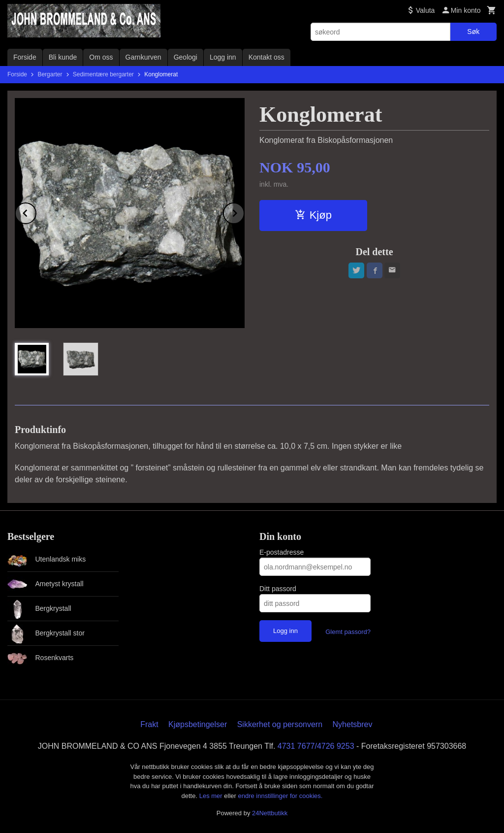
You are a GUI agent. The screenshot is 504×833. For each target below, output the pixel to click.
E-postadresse (282, 552)
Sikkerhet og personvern (280, 724)
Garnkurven (143, 57)
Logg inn (223, 57)
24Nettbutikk (270, 813)
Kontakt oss (267, 57)
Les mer (212, 796)
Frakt (149, 724)
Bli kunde (63, 57)
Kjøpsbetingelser (198, 724)
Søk (473, 32)
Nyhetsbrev (353, 724)
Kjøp (313, 215)
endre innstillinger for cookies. (280, 796)
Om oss (101, 57)
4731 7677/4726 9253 (316, 746)
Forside (25, 57)
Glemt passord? (348, 632)
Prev (36, 212)
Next (244, 212)
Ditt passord (278, 589)
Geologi (186, 57)
